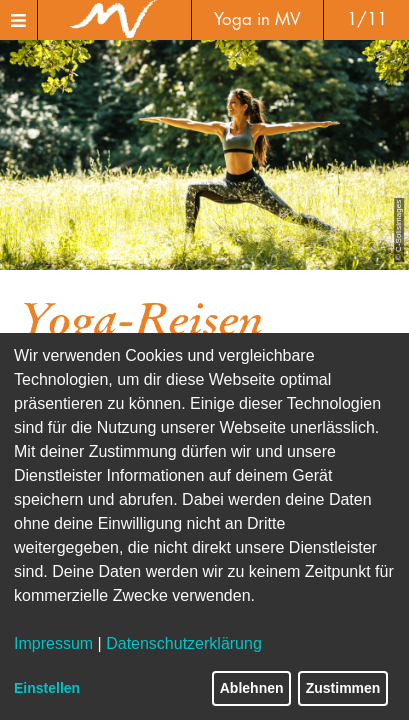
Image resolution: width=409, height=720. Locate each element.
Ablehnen (252, 688)
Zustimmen (343, 688)
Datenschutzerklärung (184, 643)
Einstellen (47, 688)
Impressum (53, 643)
